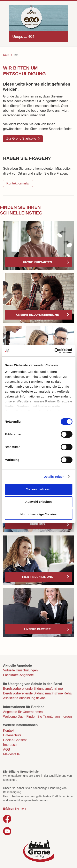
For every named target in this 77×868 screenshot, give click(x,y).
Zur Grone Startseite (21, 138)
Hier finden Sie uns (37, 577)
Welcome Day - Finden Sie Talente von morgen (37, 717)
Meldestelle (11, 754)
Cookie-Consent (15, 740)
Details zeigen (54, 477)
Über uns (37, 524)
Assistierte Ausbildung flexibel (25, 698)
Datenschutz (12, 735)
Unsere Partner (37, 629)
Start (6, 55)
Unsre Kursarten (37, 262)
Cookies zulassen (39, 489)
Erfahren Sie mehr (15, 809)
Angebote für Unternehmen (23, 712)
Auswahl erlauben (38, 502)
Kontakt (9, 731)
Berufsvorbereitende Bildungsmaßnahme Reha (37, 693)
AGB (7, 749)
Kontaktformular (18, 183)
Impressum (11, 745)
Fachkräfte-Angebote (18, 675)
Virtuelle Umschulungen (20, 670)
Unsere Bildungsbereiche (38, 315)
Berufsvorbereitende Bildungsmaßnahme (33, 689)
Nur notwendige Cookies (39, 514)
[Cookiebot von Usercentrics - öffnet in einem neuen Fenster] (55, 351)
